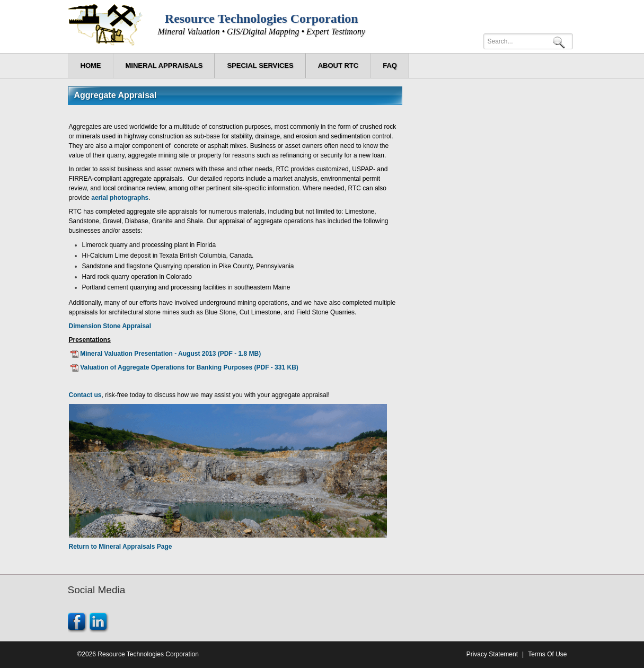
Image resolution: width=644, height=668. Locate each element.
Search (561, 42)
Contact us (85, 395)
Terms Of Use (547, 654)
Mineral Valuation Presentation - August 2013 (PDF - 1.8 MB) (170, 354)
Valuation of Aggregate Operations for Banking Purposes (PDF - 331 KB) (189, 367)
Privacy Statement (492, 654)
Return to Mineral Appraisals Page (121, 547)
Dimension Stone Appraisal (110, 326)
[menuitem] (164, 66)
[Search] (528, 41)
